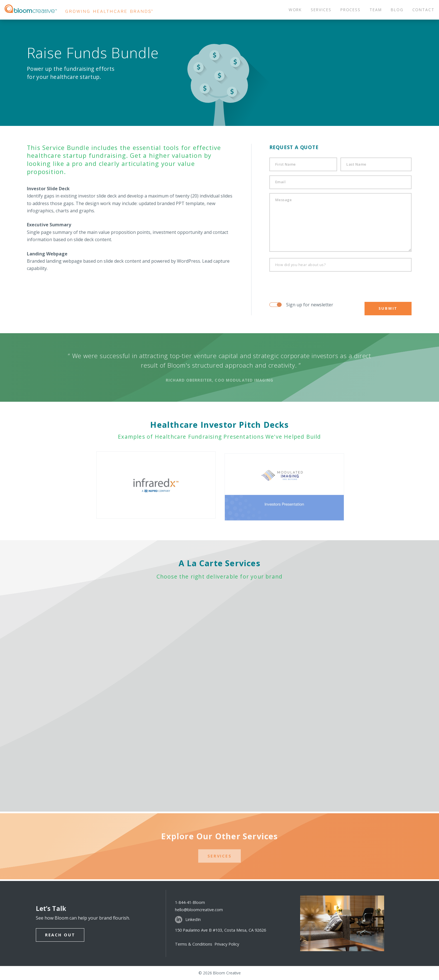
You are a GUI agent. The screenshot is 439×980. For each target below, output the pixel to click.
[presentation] (303, 284)
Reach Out (60, 935)
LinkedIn (188, 920)
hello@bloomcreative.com (199, 910)
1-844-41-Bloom (190, 902)
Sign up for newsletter (310, 305)
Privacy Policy (227, 944)
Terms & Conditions (195, 944)
